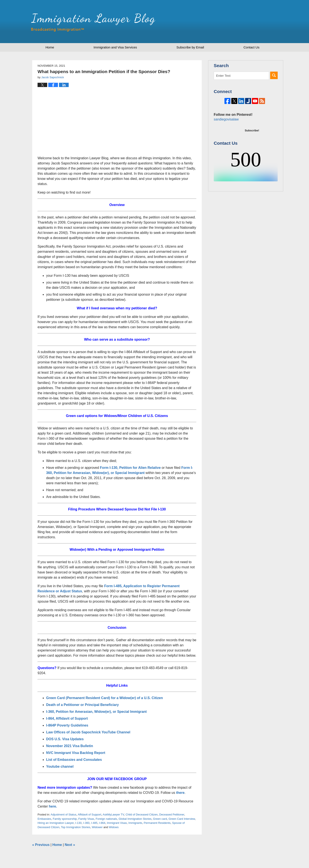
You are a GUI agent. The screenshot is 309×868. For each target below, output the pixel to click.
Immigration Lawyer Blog (93, 23)
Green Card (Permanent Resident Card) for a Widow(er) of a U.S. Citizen (105, 698)
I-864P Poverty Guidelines (67, 725)
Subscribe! (252, 145)
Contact (251, 47)
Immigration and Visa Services (115, 47)
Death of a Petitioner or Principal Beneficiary (83, 705)
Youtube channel (60, 766)
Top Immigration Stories (76, 827)
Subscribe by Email (190, 47)
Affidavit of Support (89, 815)
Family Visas (86, 819)
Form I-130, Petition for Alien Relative (130, 468)
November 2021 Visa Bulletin (70, 746)
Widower (97, 827)
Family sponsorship (65, 819)
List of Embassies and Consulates (74, 760)
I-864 (102, 823)
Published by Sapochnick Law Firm (252, 22)
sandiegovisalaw (226, 134)
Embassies (44, 819)
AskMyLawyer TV (113, 815)
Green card (160, 819)
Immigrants (135, 823)
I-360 (86, 823)
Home (50, 47)
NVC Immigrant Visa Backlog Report (76, 753)
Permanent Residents (157, 823)
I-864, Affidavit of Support (67, 718)
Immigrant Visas (117, 823)
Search (274, 75)
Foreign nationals (106, 819)
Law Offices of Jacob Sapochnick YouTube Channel (88, 732)
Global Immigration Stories (135, 819)
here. (53, 806)
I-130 (79, 823)
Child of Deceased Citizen (142, 815)
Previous (41, 845)
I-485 (94, 823)
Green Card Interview (182, 819)
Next (70, 845)
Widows (114, 827)
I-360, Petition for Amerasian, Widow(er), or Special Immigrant (96, 712)
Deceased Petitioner (172, 815)
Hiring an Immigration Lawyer (56, 823)
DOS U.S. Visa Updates (65, 739)
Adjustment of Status (64, 815)
